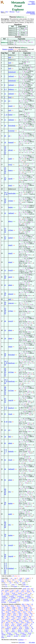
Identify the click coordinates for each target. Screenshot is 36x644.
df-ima (24, 619)
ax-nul (13, 593)
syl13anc (11, 372)
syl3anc (11, 311)
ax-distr (29, 597)
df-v (27, 610)
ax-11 (17, 591)
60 (5, 489)
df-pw (20, 613)
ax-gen (7, 590)
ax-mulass (21, 597)
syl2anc (11, 201)
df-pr (31, 613)
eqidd (10, 159)
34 (5, 232)
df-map (26, 627)
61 (5, 443)
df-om (7, 625)
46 (5, 321)
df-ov (13, 624)
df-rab (21, 610)
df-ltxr (7, 630)
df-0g (16, 633)
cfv (21, 581)
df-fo (23, 622)
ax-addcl (4, 596)
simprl (10, 262)
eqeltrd (10, 238)
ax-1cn (22, 594)
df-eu (20, 607)
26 (5, 179)
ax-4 (13, 590)
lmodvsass (12, 363)
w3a (21, 578)
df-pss (3, 613)
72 (5, 558)
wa (16, 578)
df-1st (13, 625)
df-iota (27, 621)
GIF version (33, 14)
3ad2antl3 (11, 469)
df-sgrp (30, 633)
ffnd (10, 437)
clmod (15, 586)
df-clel (8, 609)
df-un (19, 612)
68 (5, 556)
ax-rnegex (26, 599)
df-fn (7, 622)
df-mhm (11, 634)
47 (5, 399)
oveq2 (10, 165)
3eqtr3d (11, 400)
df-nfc (14, 609)
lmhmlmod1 (12, 72)
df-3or (6, 606)
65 (5, 480)
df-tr (7, 616)
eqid (10, 57)
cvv (8, 580)
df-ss (30, 612)
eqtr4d (10, 179)
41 (5, 285)
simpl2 (10, 106)
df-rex (3, 610)
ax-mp (24, 588)
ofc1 (10, 492)
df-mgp (9, 636)
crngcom (11, 303)
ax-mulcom (4, 597)
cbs (18, 583)
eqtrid (10, 277)
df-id (12, 616)
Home (7, 12)
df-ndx (26, 631)
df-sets (13, 631)
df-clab (26, 607)
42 (5, 295)
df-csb (7, 612)
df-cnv (25, 618)
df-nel (25, 609)
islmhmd (11, 568)
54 (5, 394)
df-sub (19, 630)
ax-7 (28, 590)
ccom (3, 581)
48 (5, 369)
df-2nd (19, 625)
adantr (10, 285)
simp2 (10, 185)
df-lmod (23, 636)
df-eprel (18, 616)
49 (5, 354)
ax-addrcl (12, 596)
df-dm (7, 619)
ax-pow (20, 593)
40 (5, 278)
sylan (10, 422)
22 (5, 154)
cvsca (13, 584)
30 (5, 202)
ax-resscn (15, 594)
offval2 (11, 150)
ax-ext (29, 591)
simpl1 (10, 245)
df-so (30, 616)
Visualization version (30, 13)
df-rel (20, 618)
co (5, 583)
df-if (15, 613)
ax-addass (13, 597)
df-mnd (3, 634)
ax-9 (6, 591)
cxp (26, 580)
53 (5, 400)
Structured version (31, 12)
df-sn (26, 613)
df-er (21, 627)
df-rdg (15, 627)
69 (5, 527)
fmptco (11, 170)
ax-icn (29, 594)
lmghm (11, 207)
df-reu (15, 610)
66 (5, 494)
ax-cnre (10, 600)
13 (5, 101)
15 (5, 148)
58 (7, 422)
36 (5, 572)
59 (5, 503)
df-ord (3, 621)
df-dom (7, 628)
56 (5, 555)
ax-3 (3, 590)
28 (5, 201)
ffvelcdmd (11, 355)
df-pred (30, 619)
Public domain (22, 642)
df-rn (13, 619)
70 (5, 536)
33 (5, 230)
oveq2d (11, 545)
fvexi (10, 97)
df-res (18, 619)
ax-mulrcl (28, 596)
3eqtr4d (11, 556)
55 (5, 402)
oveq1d (11, 321)
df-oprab (20, 624)
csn (13, 580)
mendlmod (21, 640)
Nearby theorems (32, 4)
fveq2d (10, 270)
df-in (24, 612)
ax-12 (23, 591)
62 (5, 493)
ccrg (6, 586)
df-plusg (9, 633)
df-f (12, 622)
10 (5, 199)
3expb (10, 414)
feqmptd (11, 142)
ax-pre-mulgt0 (13, 602)
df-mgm (22, 633)
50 (5, 356)
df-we (8, 618)
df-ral (31, 609)
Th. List (18, 12)
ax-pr (26, 593)
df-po (25, 616)
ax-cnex (7, 594)
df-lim (15, 621)
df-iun (15, 615)
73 (5, 573)
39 (5, 293)
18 (5, 126)
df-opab (26, 615)
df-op (3, 615)
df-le (13, 630)
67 (5, 504)
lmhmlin (11, 451)
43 (5, 312)
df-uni (9, 615)
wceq (28, 578)
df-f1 (17, 622)
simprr (10, 347)
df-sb (8, 607)
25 (5, 173)
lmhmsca (11, 89)
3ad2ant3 (11, 76)
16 (7, 115)
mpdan (10, 503)
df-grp (18, 634)
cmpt (20, 580)
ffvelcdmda (12, 126)
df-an (28, 604)
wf (16, 581)
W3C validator (32, 642)
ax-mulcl (19, 596)
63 (5, 460)
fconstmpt (11, 131)
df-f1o (28, 622)
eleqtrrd (11, 294)
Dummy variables (8, 49)
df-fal (24, 606)
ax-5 (18, 590)
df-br (20, 615)
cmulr (24, 583)
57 (5, 414)
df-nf (3, 607)
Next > (33, 3)
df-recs (9, 627)
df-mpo (26, 624)
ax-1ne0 (11, 599)
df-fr (3, 618)
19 (5, 150)
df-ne (20, 609)
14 (5, 147)
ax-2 (32, 588)
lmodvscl (11, 408)
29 (7, 194)
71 (5, 545)
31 (5, 228)
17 (5, 120)
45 (5, 313)
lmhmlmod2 (12, 81)
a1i (9, 101)
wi (11, 578)
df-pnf (20, 628)
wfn (10, 581)
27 (5, 237)
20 (5, 136)
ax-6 (23, 590)
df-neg (26, 630)
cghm (24, 584)
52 (5, 376)
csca (6, 584)
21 (5, 152)
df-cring (16, 636)
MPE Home (12, 12)
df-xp (14, 618)
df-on (9, 621)
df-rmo (9, 610)
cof (11, 583)
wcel (3, 580)
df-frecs (25, 625)
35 (5, 239)
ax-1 (29, 588)
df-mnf (27, 628)
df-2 (7, 631)
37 (5, 308)
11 (5, 94)
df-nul (9, 613)
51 (5, 374)
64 (5, 469)
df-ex (30, 606)
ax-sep (7, 593)
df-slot (20, 631)
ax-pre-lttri (17, 600)
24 (5, 171)
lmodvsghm (12, 193)
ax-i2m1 (4, 599)
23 (5, 178)
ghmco (10, 221)
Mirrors (2, 12)
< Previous (32, 1)
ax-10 (11, 591)
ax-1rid (18, 599)
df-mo (14, 607)
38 (5, 310)
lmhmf (10, 115)
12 (5, 270)
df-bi (23, 604)
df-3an (12, 606)
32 (5, 213)
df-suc (21, 621)
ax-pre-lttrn (26, 600)
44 (5, 304)
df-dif (13, 612)
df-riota (7, 624)
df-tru (18, 606)
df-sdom (14, 628)
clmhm (27, 586)
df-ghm (24, 634)
